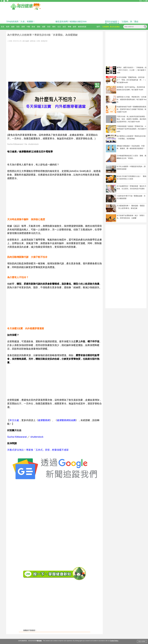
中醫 (28, 27)
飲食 (33, 27)
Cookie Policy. (114, 641)
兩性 (54, 27)
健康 (13, 27)
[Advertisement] (19, 61)
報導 (8, 27)
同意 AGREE (142, 641)
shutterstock (37, 437)
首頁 (3, 27)
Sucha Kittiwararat (17, 437)
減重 (44, 27)
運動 (39, 27)
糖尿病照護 (82, 27)
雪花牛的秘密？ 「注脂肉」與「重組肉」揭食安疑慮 (122, 23)
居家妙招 (44, 41)
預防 (18, 27)
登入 (141, 1)
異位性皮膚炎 (115, 27)
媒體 (75, 27)
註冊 (146, 1)
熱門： (99, 27)
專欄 (69, 27)
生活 (59, 27)
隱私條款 (39, 641)
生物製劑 (106, 27)
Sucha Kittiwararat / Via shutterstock (23, 144)
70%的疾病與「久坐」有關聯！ (21, 22)
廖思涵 (33, 41)
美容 (49, 27)
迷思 (64, 27)
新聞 (23, 27)
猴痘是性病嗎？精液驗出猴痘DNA (71, 22)
